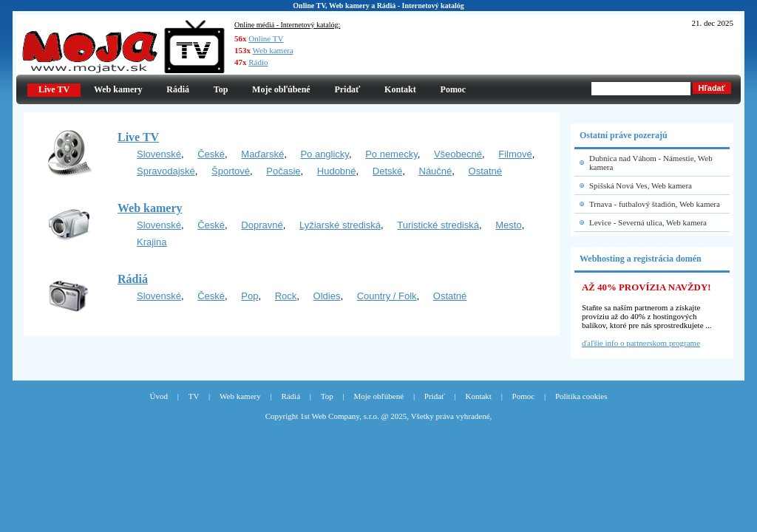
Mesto (508, 225)
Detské (387, 171)
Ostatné (486, 171)
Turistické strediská (438, 225)
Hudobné (337, 171)
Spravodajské (166, 171)
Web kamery (118, 89)
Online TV (266, 38)
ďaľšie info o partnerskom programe (641, 343)
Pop (249, 296)
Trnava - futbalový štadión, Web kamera (655, 204)
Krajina (152, 242)
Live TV (138, 137)
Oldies (327, 296)
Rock (286, 296)
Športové (231, 171)
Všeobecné (458, 154)
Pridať (347, 89)
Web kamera (273, 50)
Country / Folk (387, 296)
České (211, 154)
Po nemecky (391, 154)
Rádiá (178, 89)
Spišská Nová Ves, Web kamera (641, 185)
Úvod (159, 396)
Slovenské (159, 154)
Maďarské (262, 154)
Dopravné (262, 225)
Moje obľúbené (281, 89)
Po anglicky (325, 154)
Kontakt (400, 89)
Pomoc (454, 89)
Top (221, 89)
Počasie (283, 171)
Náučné (436, 171)
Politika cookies (581, 396)
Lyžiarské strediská (340, 225)
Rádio (258, 62)
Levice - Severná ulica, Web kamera (648, 222)
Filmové (515, 154)
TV (194, 396)
